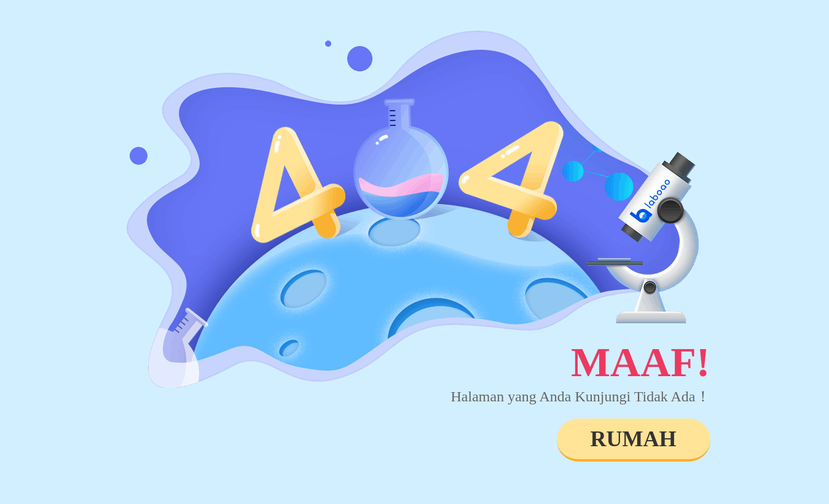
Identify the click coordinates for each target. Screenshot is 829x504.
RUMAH (634, 439)
